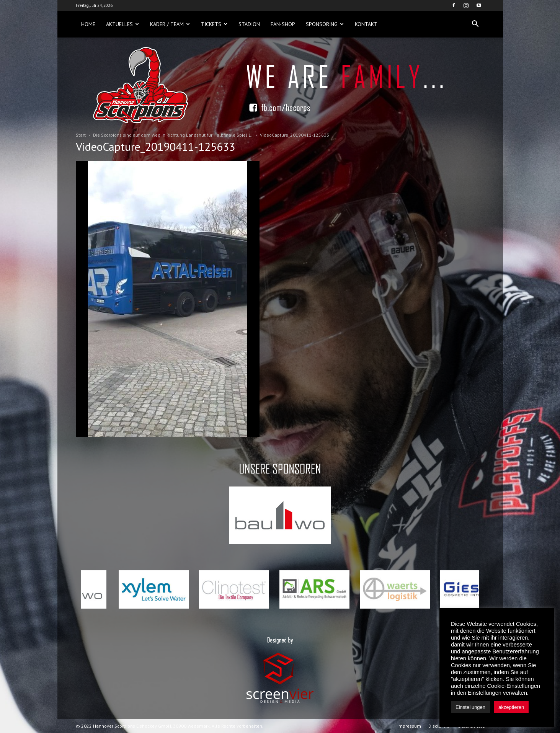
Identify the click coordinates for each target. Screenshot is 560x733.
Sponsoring (325, 24)
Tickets (214, 24)
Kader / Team (170, 24)
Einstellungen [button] (470, 707)
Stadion (249, 24)
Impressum (409, 726)
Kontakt (366, 24)
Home (88, 24)
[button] (475, 24)
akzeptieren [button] (511, 707)
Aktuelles (122, 24)
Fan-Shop (283, 24)
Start (81, 135)
